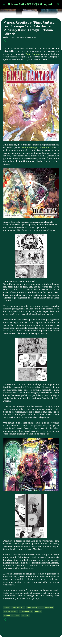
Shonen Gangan (30, 148)
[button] (5, 41)
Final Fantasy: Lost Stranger (40, 607)
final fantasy (18, 607)
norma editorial (12, 615)
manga (38, 611)
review (25, 615)
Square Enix (48, 148)
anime (7, 607)
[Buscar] (58, 4)
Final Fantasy (33, 54)
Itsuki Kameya (26, 611)
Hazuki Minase (10, 611)
